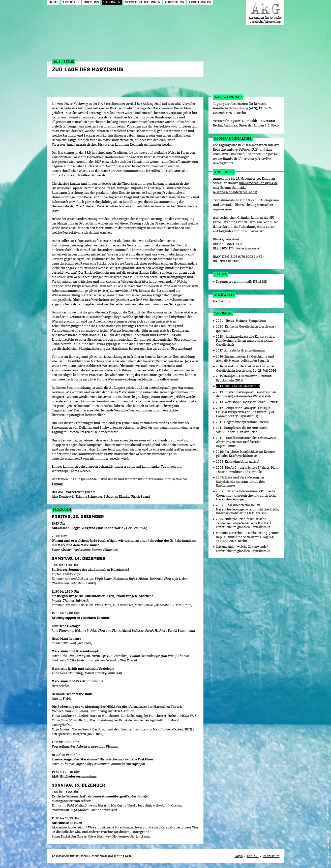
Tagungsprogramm (230, 282)
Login (239, 856)
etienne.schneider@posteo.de (235, 192)
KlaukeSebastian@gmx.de (259, 183)
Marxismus (221, 301)
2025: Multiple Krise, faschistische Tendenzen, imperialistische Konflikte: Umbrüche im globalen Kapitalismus (244, 523)
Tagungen (223, 313)
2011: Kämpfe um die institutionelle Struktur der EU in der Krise (242, 430)
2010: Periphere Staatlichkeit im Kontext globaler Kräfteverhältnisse (246, 454)
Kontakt (253, 856)
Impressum (271, 856)
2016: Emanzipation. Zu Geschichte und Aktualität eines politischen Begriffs (245, 359)
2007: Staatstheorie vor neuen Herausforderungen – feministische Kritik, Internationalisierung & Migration (247, 509)
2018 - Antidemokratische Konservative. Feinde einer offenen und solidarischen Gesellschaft (245, 341)
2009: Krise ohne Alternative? (238, 461)
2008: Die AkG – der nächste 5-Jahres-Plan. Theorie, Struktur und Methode (247, 470)
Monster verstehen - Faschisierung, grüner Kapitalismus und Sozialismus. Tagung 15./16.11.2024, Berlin (247, 537)
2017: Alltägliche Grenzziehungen (240, 350)
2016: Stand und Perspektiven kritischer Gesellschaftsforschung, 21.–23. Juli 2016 (246, 368)
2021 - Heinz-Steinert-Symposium (241, 321)
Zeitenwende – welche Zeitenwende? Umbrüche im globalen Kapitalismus (243, 549)
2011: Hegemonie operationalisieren (242, 422)
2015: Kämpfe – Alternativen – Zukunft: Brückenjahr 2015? (245, 378)
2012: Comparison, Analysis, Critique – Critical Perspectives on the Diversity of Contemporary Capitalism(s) (245, 412)
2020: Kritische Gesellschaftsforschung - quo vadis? (246, 329)
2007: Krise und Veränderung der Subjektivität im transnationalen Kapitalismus (240, 481)
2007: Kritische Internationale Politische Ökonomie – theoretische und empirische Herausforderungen (246, 495)
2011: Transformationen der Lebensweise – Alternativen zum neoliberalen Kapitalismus (247, 442)
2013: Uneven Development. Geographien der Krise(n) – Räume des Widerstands (246, 394)
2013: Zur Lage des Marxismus (238, 386)
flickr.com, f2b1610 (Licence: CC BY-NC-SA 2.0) (328, 828)
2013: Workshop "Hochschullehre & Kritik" (247, 402)
